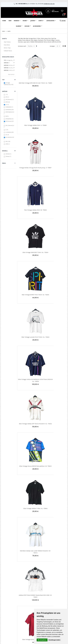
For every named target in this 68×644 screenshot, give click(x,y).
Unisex (9, 156)
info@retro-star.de (49, 4)
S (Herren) (10, 110)
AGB (57, 604)
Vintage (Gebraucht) (9, 84)
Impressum (59, 602)
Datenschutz (59, 608)
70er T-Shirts (7, 42)
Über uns (48, 602)
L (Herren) (10, 132)
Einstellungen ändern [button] (54, 640)
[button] (62, 11)
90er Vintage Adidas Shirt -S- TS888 (54, 83)
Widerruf (58, 606)
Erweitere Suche (28, 608)
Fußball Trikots (8, 51)
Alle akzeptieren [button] (42, 640)
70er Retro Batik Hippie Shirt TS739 (54, 482)
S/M (8, 144)
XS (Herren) (10, 99)
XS (7, 97)
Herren (9, 154)
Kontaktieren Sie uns (49, 605)
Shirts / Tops (7, 48)
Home (3, 31)
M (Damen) (10, 119)
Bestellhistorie (28, 604)
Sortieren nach (22, 46)
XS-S (8, 102)
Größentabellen (49, 608)
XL (7, 135)
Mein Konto (27, 602)
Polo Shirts (7, 45)
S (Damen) (10, 107)
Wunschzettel (28, 606)
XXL (8, 141)
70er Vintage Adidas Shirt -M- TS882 (54, 127)
